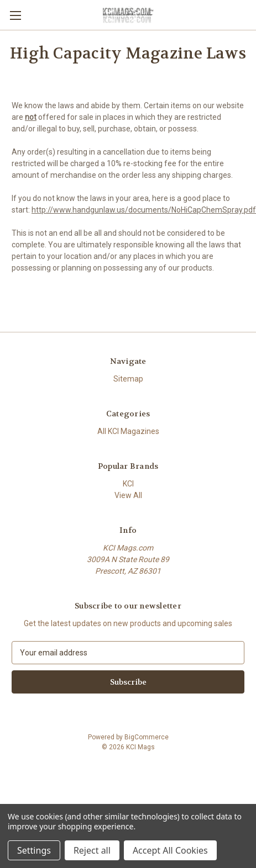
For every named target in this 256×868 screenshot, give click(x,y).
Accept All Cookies (170, 850)
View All (128, 495)
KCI (128, 484)
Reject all (92, 850)
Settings (34, 850)
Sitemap (128, 379)
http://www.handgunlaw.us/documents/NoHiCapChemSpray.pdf (144, 210)
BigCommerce (147, 737)
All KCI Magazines (128, 431)
